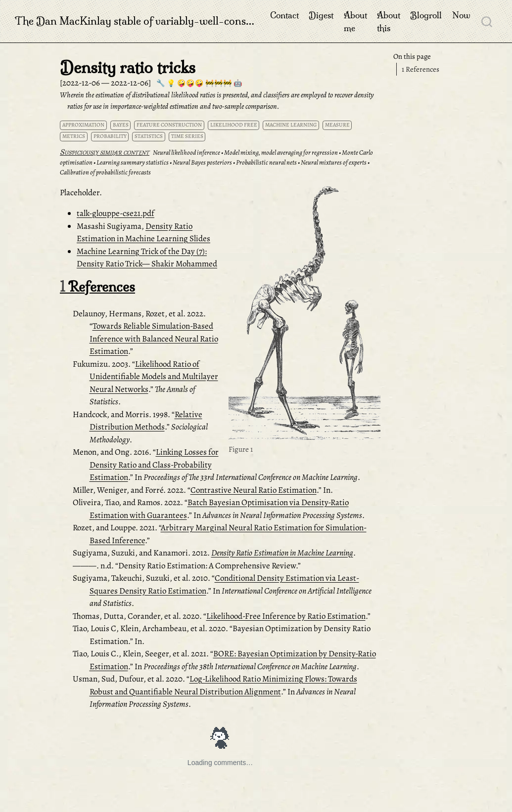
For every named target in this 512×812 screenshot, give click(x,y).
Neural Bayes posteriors (202, 162)
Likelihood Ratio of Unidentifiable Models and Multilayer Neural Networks (154, 377)
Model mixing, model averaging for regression (281, 152)
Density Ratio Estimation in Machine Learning (282, 553)
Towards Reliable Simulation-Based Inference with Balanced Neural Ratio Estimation (154, 339)
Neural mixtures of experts (334, 162)
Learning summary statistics (133, 162)
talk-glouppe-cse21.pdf (116, 213)
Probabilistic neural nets (266, 162)
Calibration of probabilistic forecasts (105, 172)
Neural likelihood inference (186, 152)
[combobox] (487, 21)
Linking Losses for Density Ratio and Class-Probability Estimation (154, 465)
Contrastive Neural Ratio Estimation (254, 490)
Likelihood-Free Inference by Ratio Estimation (286, 616)
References (420, 69)
